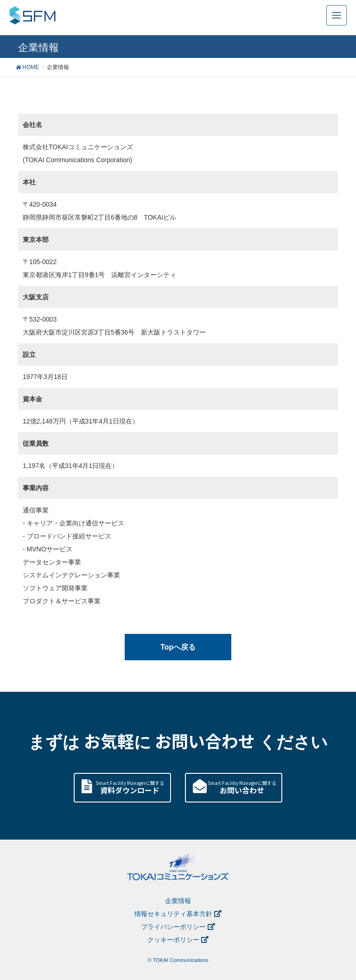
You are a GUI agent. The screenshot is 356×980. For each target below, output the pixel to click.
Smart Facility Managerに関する (129, 787)
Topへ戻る (178, 647)
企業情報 (178, 901)
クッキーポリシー (173, 940)
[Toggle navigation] (337, 15)
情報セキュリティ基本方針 (173, 914)
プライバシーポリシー (173, 927)
